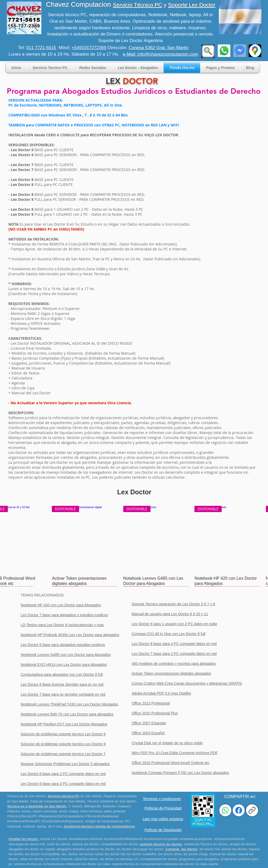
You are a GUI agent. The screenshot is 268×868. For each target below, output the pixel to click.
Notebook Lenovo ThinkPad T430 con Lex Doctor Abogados (69, 704)
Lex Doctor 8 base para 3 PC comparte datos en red (63, 784)
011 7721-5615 (41, 48)
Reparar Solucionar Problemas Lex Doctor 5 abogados (65, 764)
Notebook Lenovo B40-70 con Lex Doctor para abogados (67, 714)
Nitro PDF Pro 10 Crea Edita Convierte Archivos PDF (175, 753)
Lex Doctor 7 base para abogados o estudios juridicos (64, 615)
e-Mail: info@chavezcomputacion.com (161, 54)
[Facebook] (239, 810)
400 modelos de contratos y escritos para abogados (174, 664)
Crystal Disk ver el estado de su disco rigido (167, 743)
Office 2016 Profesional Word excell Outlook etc (171, 763)
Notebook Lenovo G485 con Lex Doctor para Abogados (66, 655)
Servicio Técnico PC (138, 5)
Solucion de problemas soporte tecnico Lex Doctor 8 (63, 744)
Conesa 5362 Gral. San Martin (159, 48)
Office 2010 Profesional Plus (155, 713)
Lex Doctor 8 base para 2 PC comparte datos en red (63, 774)
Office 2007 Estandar (149, 723)
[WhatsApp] (225, 810)
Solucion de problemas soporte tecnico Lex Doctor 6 (63, 734)
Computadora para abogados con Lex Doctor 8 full (62, 675)
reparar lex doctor (85, 844)
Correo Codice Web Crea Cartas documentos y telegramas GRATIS (187, 683)
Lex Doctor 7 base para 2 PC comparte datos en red (174, 654)
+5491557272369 (89, 48)
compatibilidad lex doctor (119, 844)
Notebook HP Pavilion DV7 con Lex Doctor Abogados (64, 724)
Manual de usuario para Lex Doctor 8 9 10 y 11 (170, 614)
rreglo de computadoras (105, 821)
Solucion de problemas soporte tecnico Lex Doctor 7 (63, 754)
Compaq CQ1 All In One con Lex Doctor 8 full (169, 634)
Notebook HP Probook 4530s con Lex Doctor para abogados (70, 635)
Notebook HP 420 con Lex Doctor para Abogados (61, 605)
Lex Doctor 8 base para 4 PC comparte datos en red (174, 644)
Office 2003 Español (148, 733)
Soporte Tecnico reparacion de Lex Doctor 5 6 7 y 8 (173, 604)
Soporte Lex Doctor (191, 5)
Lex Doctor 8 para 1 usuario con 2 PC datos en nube (174, 624)
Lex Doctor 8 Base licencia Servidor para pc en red (62, 684)
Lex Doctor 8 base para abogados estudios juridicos (63, 645)
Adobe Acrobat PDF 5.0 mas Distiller (161, 693)
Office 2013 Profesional (151, 703)
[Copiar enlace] (252, 810)
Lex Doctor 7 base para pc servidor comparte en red (63, 694)
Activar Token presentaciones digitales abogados (171, 673)
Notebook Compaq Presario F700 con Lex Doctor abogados (180, 773)
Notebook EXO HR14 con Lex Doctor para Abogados (64, 665)
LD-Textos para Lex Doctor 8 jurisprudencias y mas (62, 625)
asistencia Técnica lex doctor (206, 844)
